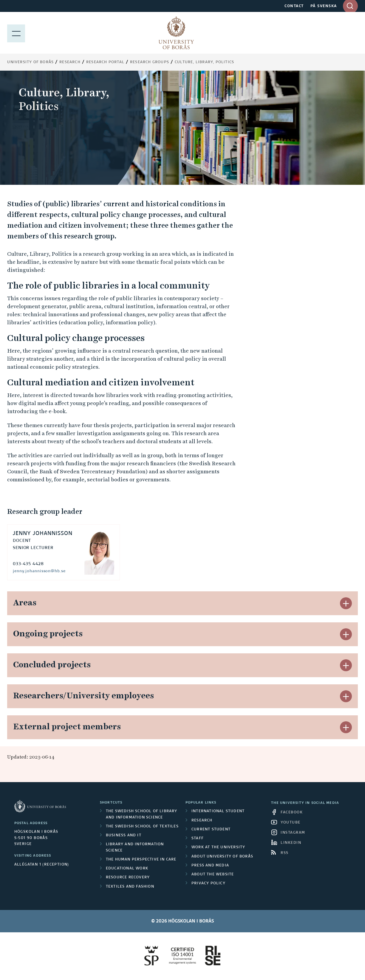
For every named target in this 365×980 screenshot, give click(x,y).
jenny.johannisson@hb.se (39, 571)
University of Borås (30, 62)
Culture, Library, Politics (204, 62)
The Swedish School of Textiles (142, 827)
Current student (211, 829)
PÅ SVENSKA (324, 6)
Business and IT (124, 835)
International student (218, 811)
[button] (346, 603)
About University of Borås (222, 857)
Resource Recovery (128, 877)
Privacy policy (208, 883)
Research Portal (105, 62)
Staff (198, 838)
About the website (213, 874)
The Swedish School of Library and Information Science (142, 814)
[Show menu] (16, 33)
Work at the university (218, 847)
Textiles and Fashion (130, 887)
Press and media (210, 866)
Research (70, 62)
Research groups (150, 62)
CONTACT (294, 6)
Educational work (127, 869)
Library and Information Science (135, 847)
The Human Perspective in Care (141, 860)
